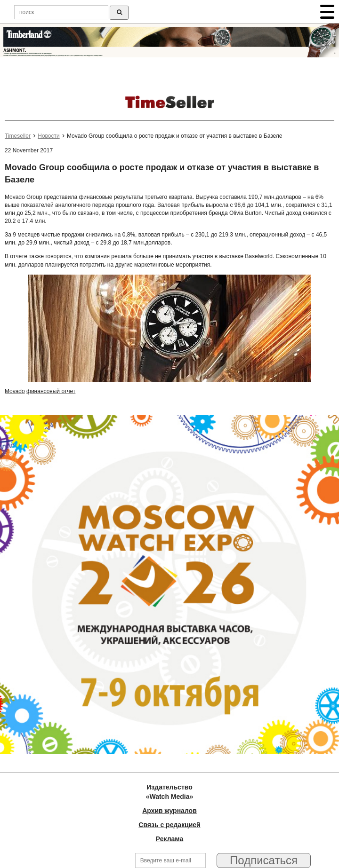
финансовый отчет (51, 391)
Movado (15, 391)
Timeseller (18, 136)
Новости (48, 136)
